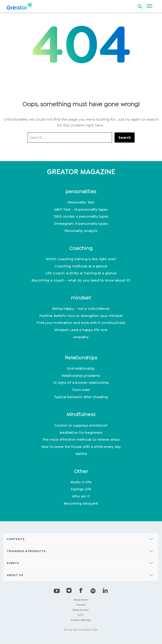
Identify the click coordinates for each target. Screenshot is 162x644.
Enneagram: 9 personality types (81, 224)
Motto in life (81, 482)
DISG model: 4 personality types (81, 216)
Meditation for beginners (81, 433)
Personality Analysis (81, 231)
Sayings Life (81, 489)
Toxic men (81, 390)
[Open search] (140, 5)
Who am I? (81, 496)
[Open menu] (149, 6)
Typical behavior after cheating (81, 397)
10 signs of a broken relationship (81, 383)
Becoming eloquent (81, 503)
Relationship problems (81, 376)
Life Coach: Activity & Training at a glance (81, 273)
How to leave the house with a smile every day (81, 447)
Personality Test (81, 202)
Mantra (81, 454)
